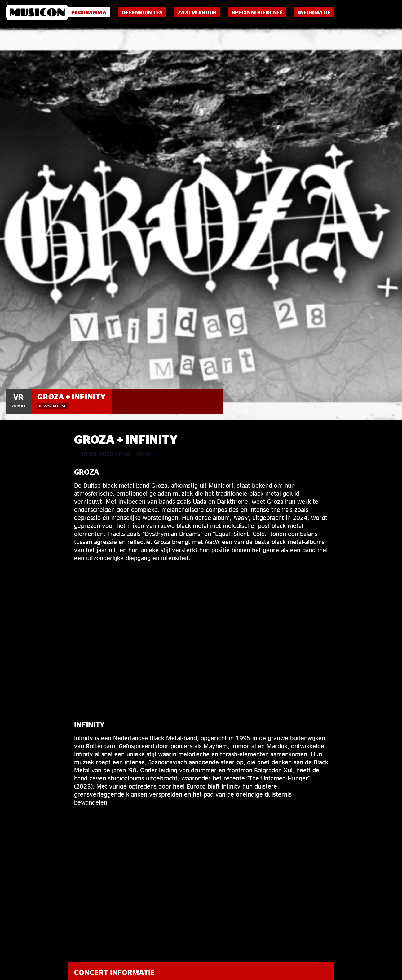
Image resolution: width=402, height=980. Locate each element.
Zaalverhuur (197, 12)
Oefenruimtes (142, 12)
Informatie (314, 12)
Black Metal (53, 406)
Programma (89, 12)
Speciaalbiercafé (257, 12)
